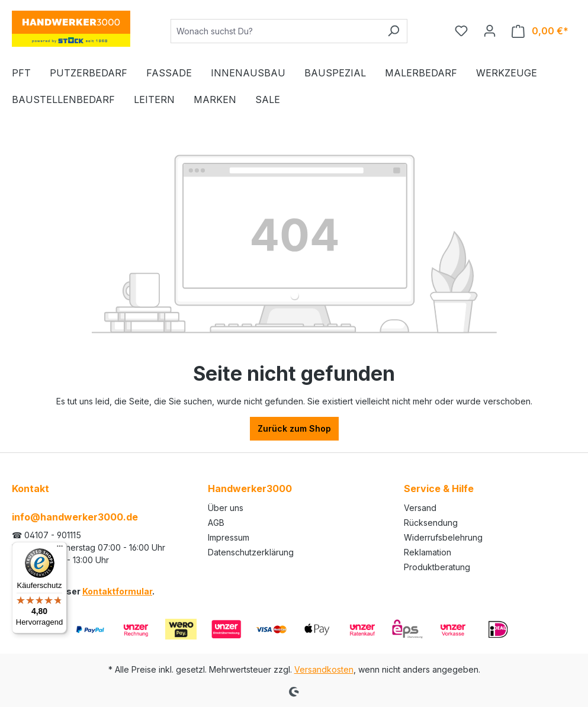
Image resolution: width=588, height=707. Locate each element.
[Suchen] (393, 31)
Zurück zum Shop (294, 428)
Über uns (226, 508)
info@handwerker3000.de (75, 517)
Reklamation (428, 552)
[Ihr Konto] (490, 31)
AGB (216, 523)
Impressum (229, 537)
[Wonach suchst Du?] (275, 31)
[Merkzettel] (461, 31)
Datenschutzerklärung (251, 552)
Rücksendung (431, 523)
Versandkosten (324, 669)
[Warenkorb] (540, 31)
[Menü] (60, 549)
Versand (420, 508)
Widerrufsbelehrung (443, 537)
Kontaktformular (117, 591)
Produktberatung (437, 567)
